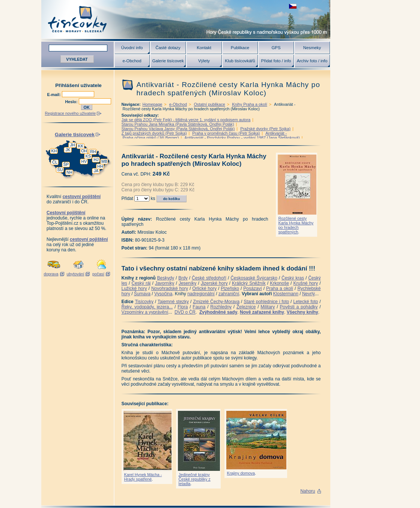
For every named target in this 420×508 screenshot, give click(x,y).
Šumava (142, 294)
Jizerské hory (214, 283)
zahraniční (229, 294)
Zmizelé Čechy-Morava (216, 302)
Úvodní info (132, 48)
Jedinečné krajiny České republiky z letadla (195, 479)
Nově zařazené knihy (262, 312)
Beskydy (166, 278)
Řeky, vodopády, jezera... (147, 307)
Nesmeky (312, 48)
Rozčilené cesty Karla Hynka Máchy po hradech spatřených (296, 225)
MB (104, 161)
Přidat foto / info (276, 61)
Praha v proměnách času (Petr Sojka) (226, 133)
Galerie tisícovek (168, 61)
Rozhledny (221, 307)
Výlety (204, 61)
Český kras (293, 278)
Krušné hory (306, 283)
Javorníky (165, 283)
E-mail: (55, 95)
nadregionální (201, 294)
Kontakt (204, 48)
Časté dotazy (168, 48)
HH (100, 166)
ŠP (66, 164)
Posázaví (252, 289)
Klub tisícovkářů (240, 61)
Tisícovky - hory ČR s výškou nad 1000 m (186, 19)
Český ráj (141, 283)
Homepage (153, 104)
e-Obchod (132, 61)
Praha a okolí (280, 289)
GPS (276, 48)
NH (69, 172)
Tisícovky (144, 302)
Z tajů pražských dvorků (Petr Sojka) (154, 133)
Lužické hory (134, 289)
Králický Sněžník (249, 283)
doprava (51, 274)
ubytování (76, 274)
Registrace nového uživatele (71, 113)
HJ (96, 159)
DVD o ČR (185, 312)
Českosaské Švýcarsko (254, 278)
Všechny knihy (303, 312)
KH (54, 151)
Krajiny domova (241, 473)
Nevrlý (309, 294)
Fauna (199, 307)
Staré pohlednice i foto (266, 302)
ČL (55, 162)
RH (93, 152)
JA (96, 171)
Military (268, 307)
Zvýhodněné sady (218, 312)
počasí (98, 274)
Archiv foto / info (312, 61)
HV (84, 161)
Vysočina (163, 294)
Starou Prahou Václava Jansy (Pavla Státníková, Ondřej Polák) (178, 129)
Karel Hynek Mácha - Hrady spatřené (143, 477)
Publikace (240, 48)
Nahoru (308, 491)
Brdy (183, 278)
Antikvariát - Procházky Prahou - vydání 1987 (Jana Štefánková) (242, 138)
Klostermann (286, 294)
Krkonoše (279, 283)
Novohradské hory (170, 289)
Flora (183, 307)
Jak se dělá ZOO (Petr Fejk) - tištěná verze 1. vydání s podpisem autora (186, 120)
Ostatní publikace (209, 104)
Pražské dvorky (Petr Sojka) (265, 129)
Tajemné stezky (173, 302)
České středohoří (209, 278)
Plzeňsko (230, 289)
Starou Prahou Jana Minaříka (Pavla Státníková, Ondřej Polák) (178, 124)
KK (81, 146)
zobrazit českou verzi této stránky (293, 6)
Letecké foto (306, 302)
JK (68, 150)
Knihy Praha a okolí (250, 104)
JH (72, 145)
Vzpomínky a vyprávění (145, 312)
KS (88, 156)
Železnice (246, 307)
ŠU (60, 170)
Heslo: (72, 102)
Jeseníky (187, 283)
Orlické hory (204, 289)
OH (84, 151)
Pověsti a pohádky (299, 307)
